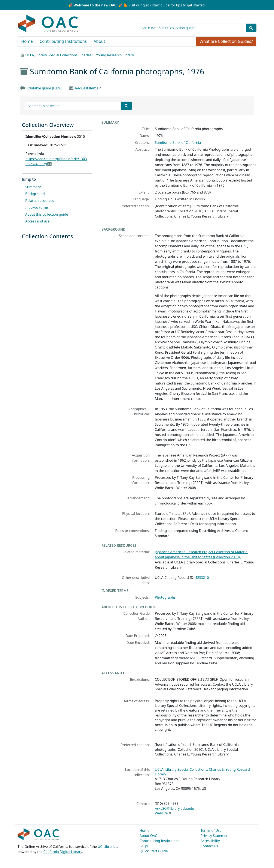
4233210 (202, 578)
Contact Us (209, 846)
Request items (87, 88)
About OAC (148, 836)
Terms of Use (211, 830)
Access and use (37, 221)
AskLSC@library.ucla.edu (174, 808)
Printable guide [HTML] (45, 88)
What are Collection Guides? (226, 41)
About (99, 41)
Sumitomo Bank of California (178, 143)
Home (27, 41)
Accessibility (210, 841)
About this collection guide (47, 214)
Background (35, 194)
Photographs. (166, 597)
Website (161, 813)
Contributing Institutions (63, 41)
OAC (48, 24)
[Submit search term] (251, 28)
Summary (33, 187)
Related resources (40, 201)
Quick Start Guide (154, 851)
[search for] (191, 28)
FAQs (144, 846)
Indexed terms (37, 207)
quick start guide (156, 5)
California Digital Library (63, 852)
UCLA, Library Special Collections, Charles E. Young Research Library (80, 55)
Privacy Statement (215, 836)
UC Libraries (108, 847)
